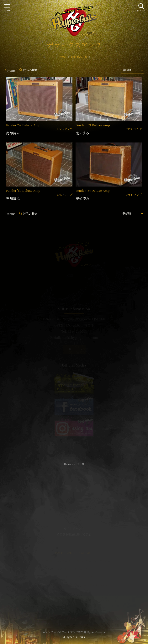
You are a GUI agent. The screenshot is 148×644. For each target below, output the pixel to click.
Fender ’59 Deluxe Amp (23, 125)
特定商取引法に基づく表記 (74, 534)
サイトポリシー (74, 529)
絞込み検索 (30, 70)
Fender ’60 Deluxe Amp (23, 190)
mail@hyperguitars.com (80, 338)
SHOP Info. (74, 349)
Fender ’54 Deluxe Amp (93, 190)
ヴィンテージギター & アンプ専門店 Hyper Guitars (74, 632)
